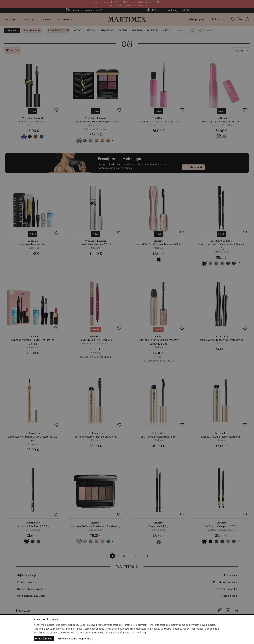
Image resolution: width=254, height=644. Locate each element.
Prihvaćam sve (44, 639)
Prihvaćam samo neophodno (74, 639)
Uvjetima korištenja (136, 633)
